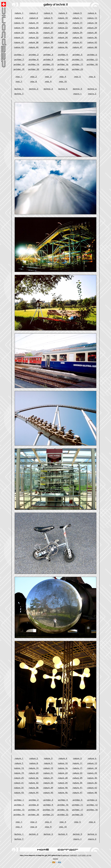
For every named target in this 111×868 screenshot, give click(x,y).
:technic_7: (19, 94)
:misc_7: (19, 82)
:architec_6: (92, 55)
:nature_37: (19, 43)
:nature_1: (19, 13)
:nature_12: (92, 18)
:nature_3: (48, 13)
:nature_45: (48, 47)
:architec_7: (19, 60)
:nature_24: (92, 28)
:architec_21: (48, 69)
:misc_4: (63, 77)
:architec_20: (34, 69)
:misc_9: (48, 82)
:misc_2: (34, 77)
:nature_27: (48, 33)
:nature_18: (92, 23)
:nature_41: (77, 43)
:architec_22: (63, 69)
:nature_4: (63, 13)
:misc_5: (77, 77)
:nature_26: (34, 33)
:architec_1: (19, 55)
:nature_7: (19, 18)
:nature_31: (19, 38)
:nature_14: (34, 23)
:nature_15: (48, 23)
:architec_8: (34, 60)
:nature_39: (48, 43)
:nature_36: (92, 38)
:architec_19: (19, 69)
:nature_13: (19, 23)
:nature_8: (34, 18)
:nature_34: (63, 38)
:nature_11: (77, 18)
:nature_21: (48, 28)
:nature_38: (34, 43)
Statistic (56, 859)
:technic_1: (19, 89)
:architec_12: (92, 60)
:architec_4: (63, 55)
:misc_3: (48, 77)
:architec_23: (77, 69)
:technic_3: (48, 89)
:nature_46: (63, 47)
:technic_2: (34, 89)
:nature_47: (77, 47)
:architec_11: (77, 60)
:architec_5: (77, 55)
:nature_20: (34, 28)
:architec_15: (48, 65)
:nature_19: (19, 28)
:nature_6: (92, 13)
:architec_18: (92, 65)
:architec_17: (77, 65)
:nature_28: (63, 33)
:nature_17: (77, 23)
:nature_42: (92, 43)
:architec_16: (63, 65)
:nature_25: (19, 33)
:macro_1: (77, 94)
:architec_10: (63, 60)
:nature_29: (77, 33)
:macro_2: (92, 94)
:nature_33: (48, 38)
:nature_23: (77, 28)
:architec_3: (48, 55)
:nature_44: (34, 47)
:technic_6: (92, 89)
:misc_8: (34, 82)
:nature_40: (63, 43)
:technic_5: (77, 89)
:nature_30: (92, 33)
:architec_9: (48, 60)
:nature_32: (34, 38)
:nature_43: (19, 47)
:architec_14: (34, 65)
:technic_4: (63, 89)
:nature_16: (63, 23)
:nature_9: (48, 18)
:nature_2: (34, 13)
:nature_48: (92, 47)
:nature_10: (63, 18)
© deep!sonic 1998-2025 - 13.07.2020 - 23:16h (76, 855)
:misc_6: (92, 77)
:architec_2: (34, 55)
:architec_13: (19, 65)
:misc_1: (19, 77)
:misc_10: (63, 82)
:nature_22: (63, 28)
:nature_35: (77, 38)
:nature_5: (77, 13)
